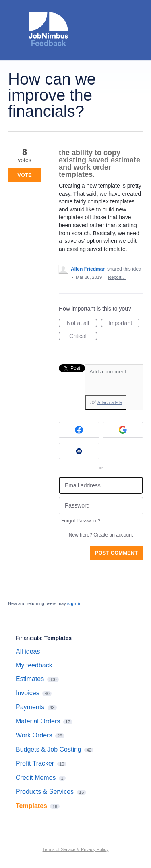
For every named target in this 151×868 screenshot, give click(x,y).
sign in (74, 603)
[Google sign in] (123, 430)
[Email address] (101, 486)
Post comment (116, 553)
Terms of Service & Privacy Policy (76, 849)
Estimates (30, 679)
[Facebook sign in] (79, 430)
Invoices (28, 693)
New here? (101, 535)
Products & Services (45, 792)
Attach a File (110, 402)
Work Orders (34, 735)
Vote (24, 175)
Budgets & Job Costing (49, 749)
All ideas (28, 652)
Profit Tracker (35, 763)
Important (124, 323)
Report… (117, 277)
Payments (30, 707)
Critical (83, 336)
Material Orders (38, 721)
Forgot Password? (81, 521)
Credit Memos (36, 778)
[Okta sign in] (79, 451)
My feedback (34, 665)
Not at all (82, 323)
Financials (28, 638)
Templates (58, 638)
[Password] (101, 506)
